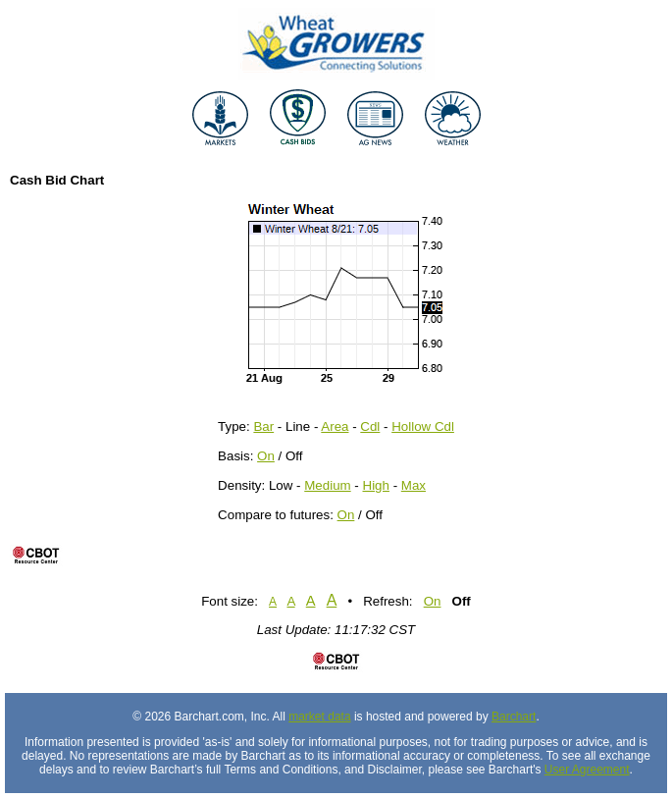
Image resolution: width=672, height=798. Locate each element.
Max (414, 485)
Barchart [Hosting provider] (514, 717)
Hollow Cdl (423, 426)
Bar (263, 426)
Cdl (370, 426)
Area (335, 426)
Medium (327, 485)
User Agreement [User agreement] (587, 770)
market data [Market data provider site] (319, 717)
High (376, 485)
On (266, 456)
